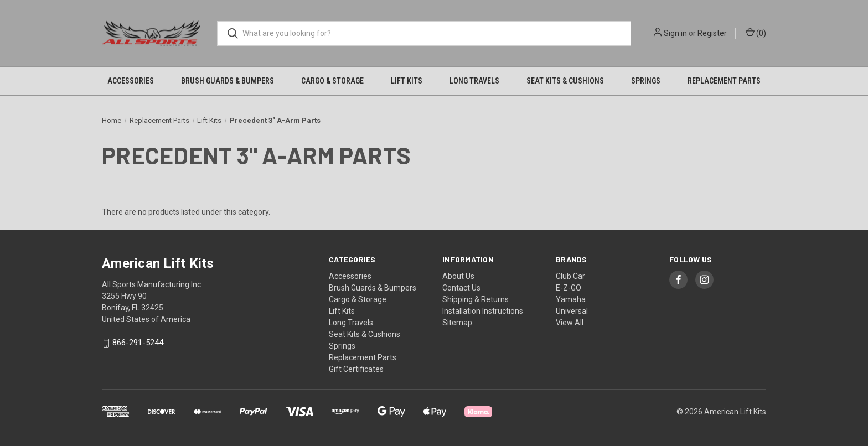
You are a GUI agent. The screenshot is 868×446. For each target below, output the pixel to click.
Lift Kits (407, 81)
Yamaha (571, 299)
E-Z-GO (569, 288)
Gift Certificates (356, 369)
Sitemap (457, 323)
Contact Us (461, 288)
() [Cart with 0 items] (756, 33)
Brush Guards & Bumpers (228, 81)
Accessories (131, 81)
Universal (572, 311)
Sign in (675, 33)
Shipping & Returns (476, 299)
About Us (458, 276)
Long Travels (474, 81)
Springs (646, 81)
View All (570, 323)
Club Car (570, 276)
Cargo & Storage (332, 81)
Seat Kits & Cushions (565, 81)
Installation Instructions (483, 311)
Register (712, 33)
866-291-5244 (138, 343)
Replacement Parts (724, 81)
